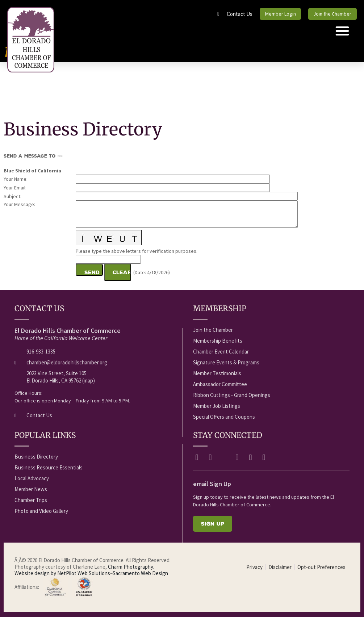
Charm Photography (130, 569)
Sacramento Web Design (140, 575)
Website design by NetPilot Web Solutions (62, 575)
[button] (342, 33)
